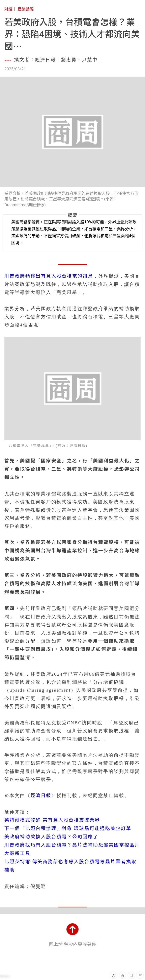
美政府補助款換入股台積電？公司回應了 (51, 837)
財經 (8, 9)
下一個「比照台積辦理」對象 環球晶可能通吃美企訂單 (68, 829)
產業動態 (26, 9)
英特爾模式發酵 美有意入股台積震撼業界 (52, 820)
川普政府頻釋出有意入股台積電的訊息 (49, 276)
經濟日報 (41, 796)
